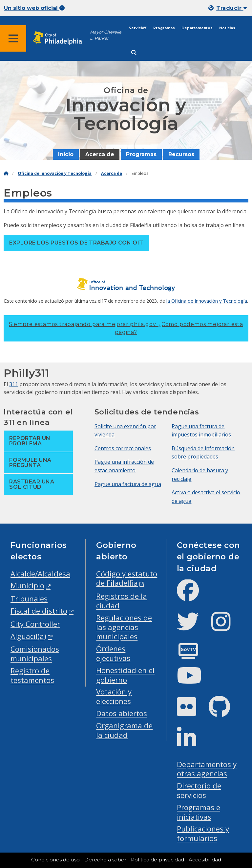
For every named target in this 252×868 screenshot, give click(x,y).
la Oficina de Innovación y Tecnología (207, 301)
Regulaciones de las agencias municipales (124, 627)
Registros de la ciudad (122, 601)
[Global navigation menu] (13, 38)
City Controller (35, 624)
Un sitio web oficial (34, 8)
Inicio (66, 154)
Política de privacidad (157, 860)
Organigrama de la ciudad (124, 730)
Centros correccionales (123, 448)
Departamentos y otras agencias (207, 769)
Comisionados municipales (35, 654)
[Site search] (134, 53)
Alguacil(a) (28, 636)
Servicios (138, 28)
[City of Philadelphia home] (61, 38)
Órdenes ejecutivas (113, 653)
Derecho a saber (105, 860)
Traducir (231, 8)
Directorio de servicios (199, 790)
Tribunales (29, 599)
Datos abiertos (122, 713)
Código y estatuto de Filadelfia (127, 578)
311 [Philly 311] (14, 384)
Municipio (27, 586)
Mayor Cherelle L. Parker (106, 35)
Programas (164, 28)
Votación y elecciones (114, 696)
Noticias (227, 28)
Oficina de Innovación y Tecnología (55, 173)
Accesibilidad (205, 860)
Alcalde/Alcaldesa (40, 574)
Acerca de (100, 154)
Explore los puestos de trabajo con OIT (76, 243)
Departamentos (197, 28)
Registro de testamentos (32, 675)
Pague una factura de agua (128, 484)
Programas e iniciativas (199, 812)
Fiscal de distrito (39, 611)
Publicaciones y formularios (203, 833)
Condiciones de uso (55, 860)
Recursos (181, 154)
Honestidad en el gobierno (125, 675)
